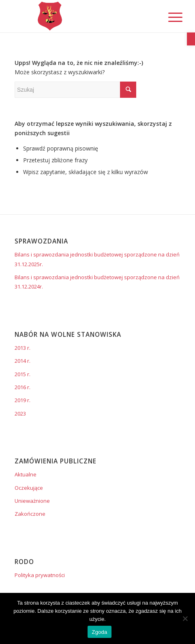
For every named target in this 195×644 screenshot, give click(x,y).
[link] (191, 39)
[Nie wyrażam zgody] (185, 618)
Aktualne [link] (26, 474)
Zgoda (99, 632)
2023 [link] (20, 414)
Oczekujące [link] (29, 488)
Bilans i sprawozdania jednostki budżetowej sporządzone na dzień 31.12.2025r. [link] (97, 259)
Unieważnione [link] (32, 501)
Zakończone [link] (30, 514)
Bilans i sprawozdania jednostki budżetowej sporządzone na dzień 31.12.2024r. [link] (97, 282)
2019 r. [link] (22, 400)
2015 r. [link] (22, 374)
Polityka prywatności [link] (40, 575)
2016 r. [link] (22, 387)
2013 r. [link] (22, 348)
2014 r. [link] (22, 361)
